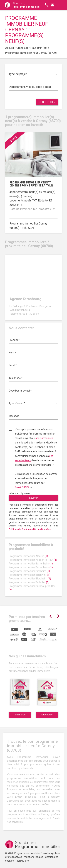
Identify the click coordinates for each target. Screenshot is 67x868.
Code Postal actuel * (20, 391)
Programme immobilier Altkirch (28, 556)
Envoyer (34, 498)
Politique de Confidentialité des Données (30, 529)
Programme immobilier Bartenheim (31, 564)
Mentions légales (33, 857)
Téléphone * (16, 378)
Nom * (12, 353)
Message (14, 416)
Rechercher (47, 102)
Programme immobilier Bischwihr (29, 575)
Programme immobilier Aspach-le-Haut (33, 560)
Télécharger (20, 715)
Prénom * (14, 340)
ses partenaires (44, 438)
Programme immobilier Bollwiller (29, 582)
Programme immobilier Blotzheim (30, 579)
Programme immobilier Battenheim (31, 567)
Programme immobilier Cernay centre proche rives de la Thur (31, 184)
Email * (13, 365)
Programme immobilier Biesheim (29, 571)
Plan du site (22, 861)
